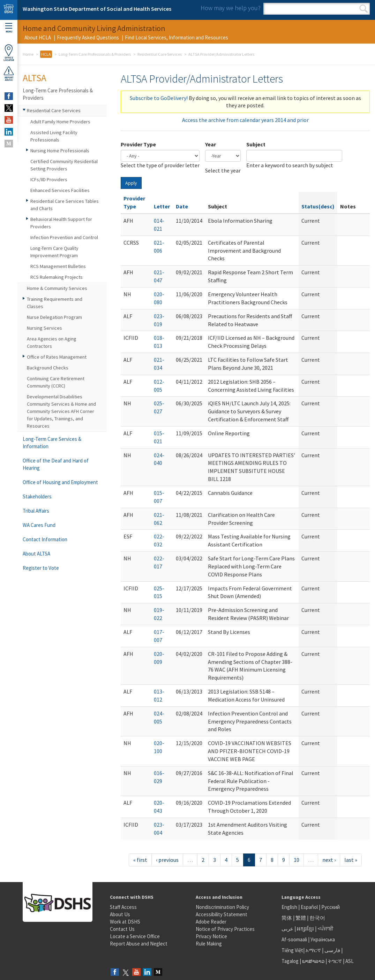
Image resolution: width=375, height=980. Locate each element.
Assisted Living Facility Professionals (54, 136)
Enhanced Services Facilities (60, 190)
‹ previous (167, 860)
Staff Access (123, 907)
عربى (287, 929)
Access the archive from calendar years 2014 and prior (245, 120)
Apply (131, 183)
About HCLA (38, 37)
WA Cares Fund (39, 525)
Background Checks (48, 368)
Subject (256, 144)
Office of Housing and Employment (60, 482)
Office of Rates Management (57, 357)
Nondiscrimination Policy (222, 907)
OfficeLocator (9, 53)
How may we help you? (231, 8)
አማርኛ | (314, 950)
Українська (323, 939)
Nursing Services (44, 328)
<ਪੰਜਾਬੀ (325, 929)
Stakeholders (37, 496)
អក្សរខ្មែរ (305, 929)
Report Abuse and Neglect (139, 944)
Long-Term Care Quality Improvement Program (54, 252)
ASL (350, 961)
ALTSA (35, 78)
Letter (162, 206)
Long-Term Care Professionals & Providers (95, 54)
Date (182, 206)
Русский (331, 907)
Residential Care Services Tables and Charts (65, 205)
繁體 (301, 918)
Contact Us (122, 929)
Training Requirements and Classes (55, 303)
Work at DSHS (125, 922)
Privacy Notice (211, 936)
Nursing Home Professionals (60, 151)
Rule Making (209, 944)
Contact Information (45, 539)
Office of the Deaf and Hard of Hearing (56, 464)
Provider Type (138, 144)
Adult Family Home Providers (60, 122)
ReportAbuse (9, 74)
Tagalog (290, 961)
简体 (287, 918)
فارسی (332, 950)
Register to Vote (41, 568)
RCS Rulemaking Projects (57, 277)
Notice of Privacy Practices (225, 929)
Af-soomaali (294, 939)
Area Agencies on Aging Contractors (52, 342)
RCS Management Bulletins (58, 266)
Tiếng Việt (292, 950)
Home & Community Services (57, 288)
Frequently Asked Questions (88, 37)
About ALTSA (36, 554)
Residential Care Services (160, 54)
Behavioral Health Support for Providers (61, 223)
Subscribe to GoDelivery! (159, 98)
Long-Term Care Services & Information (52, 443)
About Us (120, 914)
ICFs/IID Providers (49, 179)
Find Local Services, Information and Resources (177, 37)
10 (297, 860)
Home (28, 54)
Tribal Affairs (36, 511)
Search (364, 9)
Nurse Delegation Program (54, 317)
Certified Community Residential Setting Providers (64, 165)
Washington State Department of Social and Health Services (97, 9)
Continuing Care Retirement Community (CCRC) (56, 382)
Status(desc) (318, 206)
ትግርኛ (335, 961)
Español (309, 907)
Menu (9, 28)
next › (329, 860)
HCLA (46, 54)
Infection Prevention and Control (64, 237)
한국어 (317, 918)
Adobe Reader (211, 922)
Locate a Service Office (135, 936)
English (290, 907)
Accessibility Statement (222, 914)
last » (351, 860)
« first (140, 860)
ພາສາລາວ (313, 961)
